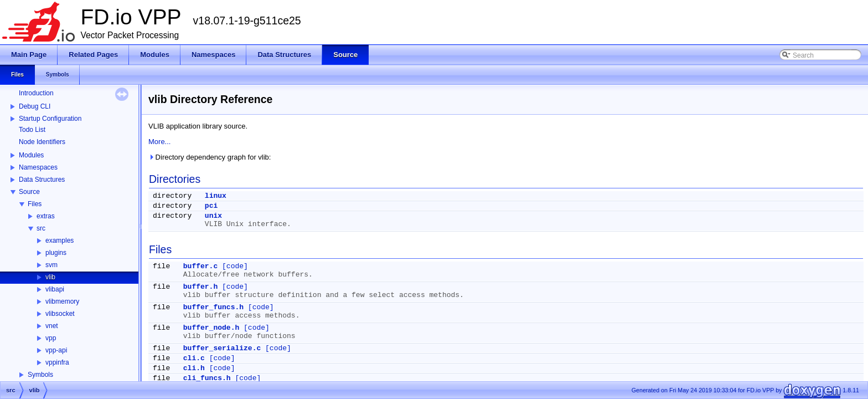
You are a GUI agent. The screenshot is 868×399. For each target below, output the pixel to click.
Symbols (40, 375)
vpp (51, 338)
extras (46, 216)
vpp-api (56, 350)
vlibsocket (60, 314)
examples (60, 241)
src (41, 228)
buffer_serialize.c (222, 348)
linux (216, 196)
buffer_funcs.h (213, 307)
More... (159, 142)
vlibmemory (62, 301)
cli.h (194, 368)
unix (213, 216)
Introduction (36, 93)
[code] (235, 266)
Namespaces (38, 167)
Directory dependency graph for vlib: (210, 157)
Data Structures (42, 180)
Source (29, 192)
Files (35, 204)
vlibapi (55, 289)
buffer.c (200, 266)
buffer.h (200, 287)
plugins (56, 253)
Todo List (32, 130)
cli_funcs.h (207, 378)
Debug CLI (35, 106)
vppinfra (57, 362)
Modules (31, 155)
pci (211, 206)
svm (51, 265)
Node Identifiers (42, 142)
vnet (52, 326)
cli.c (194, 358)
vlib (50, 277)
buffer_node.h (211, 328)
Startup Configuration (50, 119)
